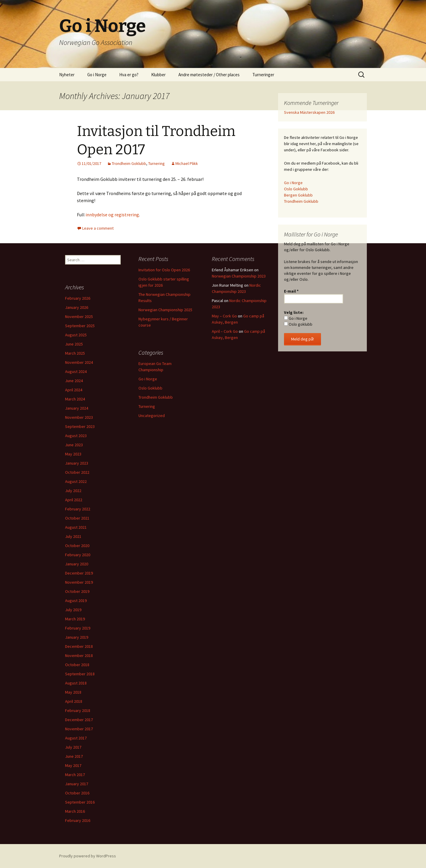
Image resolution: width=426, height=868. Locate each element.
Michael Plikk (187, 163)
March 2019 (75, 619)
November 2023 (79, 417)
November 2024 (79, 362)
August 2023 (76, 436)
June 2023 (74, 445)
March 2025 (75, 353)
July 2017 (73, 747)
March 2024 (75, 399)
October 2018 (77, 665)
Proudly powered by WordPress (88, 856)
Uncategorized (152, 416)
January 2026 (77, 307)
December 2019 (79, 573)
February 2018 (78, 710)
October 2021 (77, 518)
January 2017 (77, 784)
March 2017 (75, 775)
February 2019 (78, 628)
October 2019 (77, 591)
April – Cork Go (225, 331)
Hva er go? (129, 75)
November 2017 (79, 729)
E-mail (291, 291)
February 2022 (78, 509)
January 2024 (77, 408)
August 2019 (76, 601)
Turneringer (263, 75)
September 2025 (80, 326)
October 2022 (77, 472)
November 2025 (79, 317)
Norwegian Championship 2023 (239, 276)
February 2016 (78, 820)
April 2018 (74, 701)
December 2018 (79, 646)
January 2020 (77, 564)
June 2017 (74, 756)
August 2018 (76, 683)
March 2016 (75, 811)
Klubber (158, 75)
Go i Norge (97, 75)
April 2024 (74, 390)
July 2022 (73, 491)
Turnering (156, 163)
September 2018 (80, 674)
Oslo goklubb (298, 324)
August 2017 (76, 738)
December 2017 (79, 720)
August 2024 (76, 371)
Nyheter (67, 75)
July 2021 (73, 536)
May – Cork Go (224, 316)
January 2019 (77, 637)
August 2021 (76, 527)
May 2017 (73, 765)
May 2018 (73, 692)
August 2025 (76, 335)
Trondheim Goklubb (129, 163)
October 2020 (77, 546)
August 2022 (76, 481)
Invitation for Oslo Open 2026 (164, 270)
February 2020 (78, 555)
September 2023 (80, 426)
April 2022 (74, 500)
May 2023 (73, 454)
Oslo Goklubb (296, 189)
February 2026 (78, 298)
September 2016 (80, 802)
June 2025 (74, 344)
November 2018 (79, 656)
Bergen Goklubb (298, 195)
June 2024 (74, 381)
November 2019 (79, 582)
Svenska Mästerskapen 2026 (309, 112)
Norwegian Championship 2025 (165, 310)
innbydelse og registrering (112, 215)
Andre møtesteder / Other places (209, 75)
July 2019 (73, 610)
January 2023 (77, 463)
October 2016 (77, 793)
